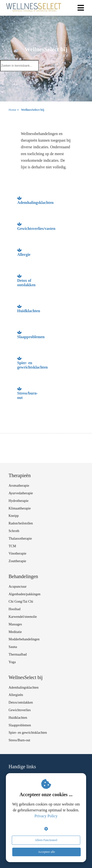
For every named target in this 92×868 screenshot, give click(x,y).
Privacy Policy (46, 816)
